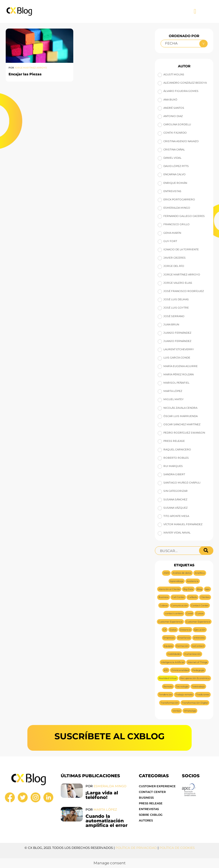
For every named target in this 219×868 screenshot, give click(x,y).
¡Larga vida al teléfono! (102, 795)
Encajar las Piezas (25, 74)
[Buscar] (206, 551)
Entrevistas (149, 809)
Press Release (151, 803)
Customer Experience (157, 786)
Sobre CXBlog (151, 815)
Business (146, 798)
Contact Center (152, 792)
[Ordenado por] (184, 44)
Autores (146, 820)
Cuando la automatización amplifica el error (107, 821)
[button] (195, 12)
